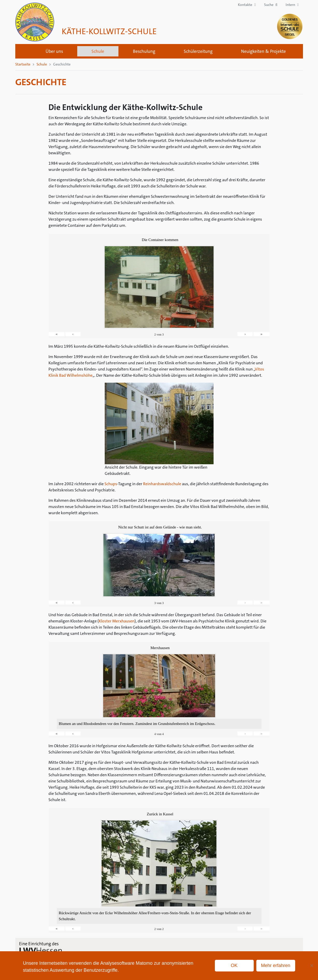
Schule (98, 51)
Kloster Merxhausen (117, 621)
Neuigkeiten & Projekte (263, 51)
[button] (271, 5)
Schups (111, 484)
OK (234, 966)
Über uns (54, 51)
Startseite (25, 51)
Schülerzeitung (198, 51)
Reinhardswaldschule (162, 484)
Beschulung (144, 51)
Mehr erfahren (276, 966)
